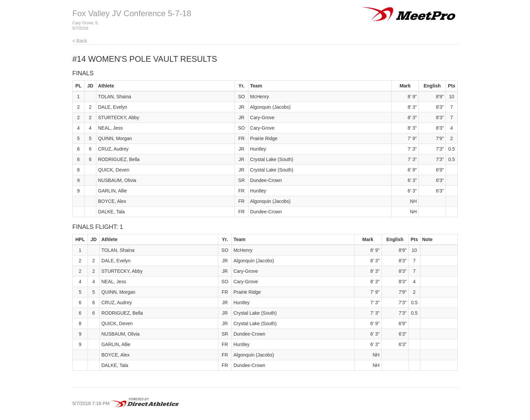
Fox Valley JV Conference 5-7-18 (132, 13)
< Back (80, 41)
